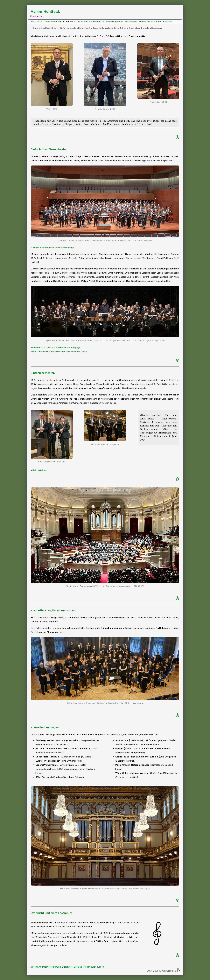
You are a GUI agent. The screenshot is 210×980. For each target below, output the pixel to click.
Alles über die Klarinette (91, 22)
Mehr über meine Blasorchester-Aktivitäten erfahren (60, 352)
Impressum (35, 967)
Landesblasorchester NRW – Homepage (53, 248)
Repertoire (156, 28)
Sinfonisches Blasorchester (46, 28)
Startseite (36, 22)
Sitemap (78, 967)
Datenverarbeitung (51, 967)
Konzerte (106, 28)
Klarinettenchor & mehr (89, 28)
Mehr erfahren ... (40, 470)
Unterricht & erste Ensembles (125, 28)
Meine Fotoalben (53, 22)
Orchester (145, 28)
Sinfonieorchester (68, 28)
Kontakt (167, 22)
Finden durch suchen (150, 22)
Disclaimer (67, 967)
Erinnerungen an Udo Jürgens (121, 22)
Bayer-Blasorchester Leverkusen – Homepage (56, 347)
